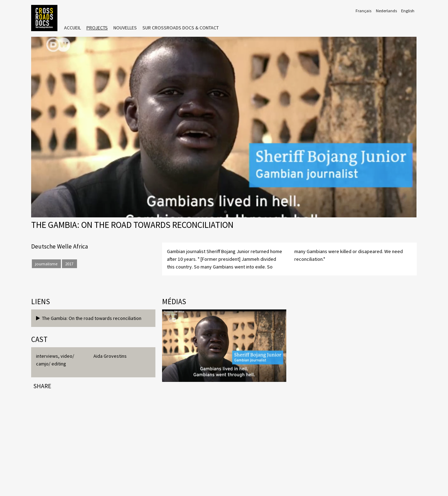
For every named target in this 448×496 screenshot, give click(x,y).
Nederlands (386, 11)
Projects (97, 28)
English (408, 11)
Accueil (72, 28)
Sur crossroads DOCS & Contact (181, 28)
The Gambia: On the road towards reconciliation (89, 318)
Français (363, 11)
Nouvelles (125, 28)
